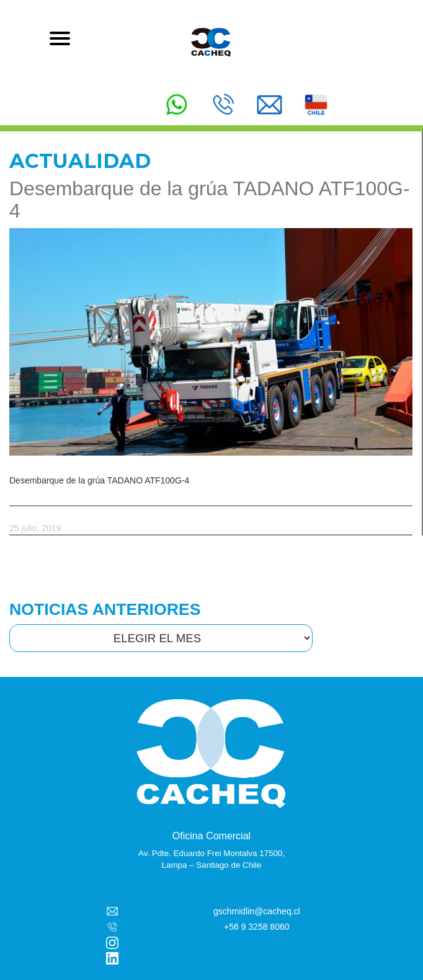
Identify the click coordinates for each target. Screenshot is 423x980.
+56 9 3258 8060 (257, 927)
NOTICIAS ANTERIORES (105, 609)
